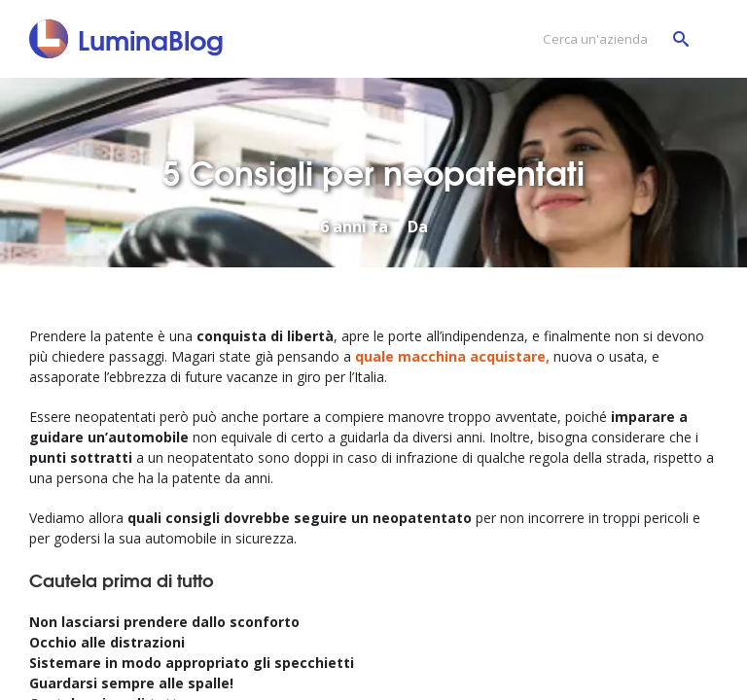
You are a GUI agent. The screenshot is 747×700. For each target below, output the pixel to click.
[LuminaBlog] (127, 39)
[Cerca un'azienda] (611, 39)
